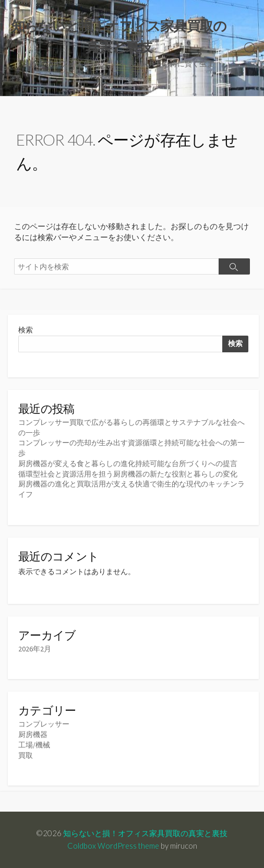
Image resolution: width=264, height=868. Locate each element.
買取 (26, 755)
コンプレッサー (44, 724)
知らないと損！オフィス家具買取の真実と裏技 (145, 833)
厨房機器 (33, 734)
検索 (26, 330)
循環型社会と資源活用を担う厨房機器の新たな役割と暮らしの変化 (128, 474)
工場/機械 (34, 745)
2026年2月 (35, 649)
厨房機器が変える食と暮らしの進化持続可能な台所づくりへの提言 (128, 463)
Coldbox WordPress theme (113, 846)
